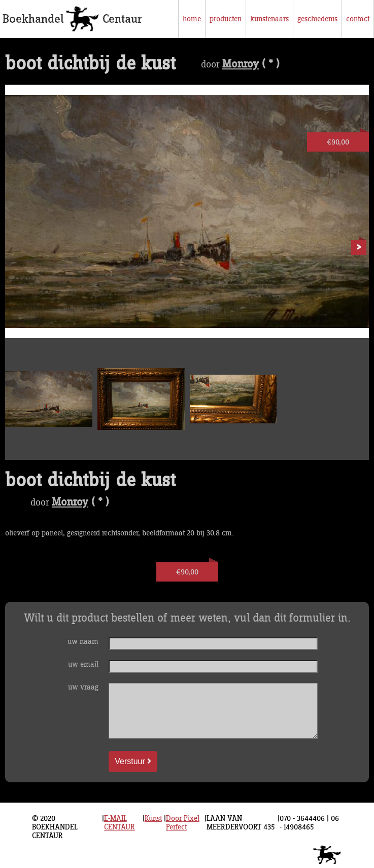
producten (226, 19)
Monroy (241, 64)
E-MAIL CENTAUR (120, 823)
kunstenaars (269, 19)
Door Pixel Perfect (183, 823)
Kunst (153, 819)
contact (358, 19)
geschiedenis (317, 19)
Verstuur (133, 761)
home (192, 19)
